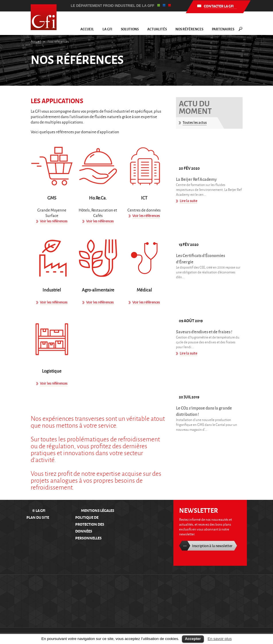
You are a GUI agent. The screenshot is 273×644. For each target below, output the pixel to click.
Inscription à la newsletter (212, 546)
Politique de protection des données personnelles (90, 527)
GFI (44, 17)
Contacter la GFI (219, 6)
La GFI (107, 29)
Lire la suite (188, 201)
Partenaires (223, 29)
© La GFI (39, 510)
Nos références (189, 29)
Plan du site (38, 517)
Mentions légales (98, 510)
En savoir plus (220, 639)
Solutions (130, 29)
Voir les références (54, 221)
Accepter (193, 639)
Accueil (87, 29)
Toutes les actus (195, 122)
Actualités (157, 29)
